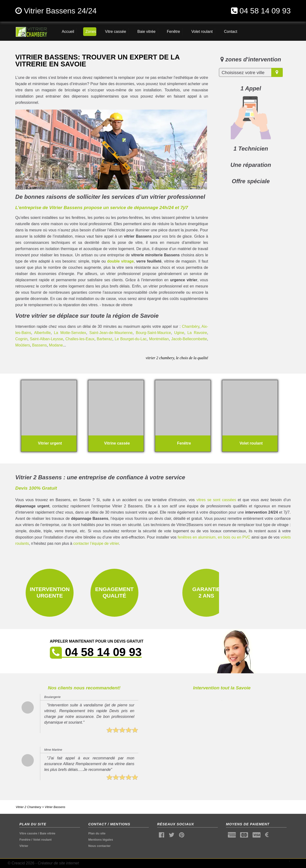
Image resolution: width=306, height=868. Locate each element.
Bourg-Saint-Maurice (153, 333)
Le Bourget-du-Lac (131, 339)
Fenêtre (25, 840)
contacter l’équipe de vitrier (96, 543)
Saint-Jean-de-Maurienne (111, 333)
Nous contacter (99, 846)
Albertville (42, 333)
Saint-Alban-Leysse (46, 339)
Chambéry (191, 326)
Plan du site (97, 833)
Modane (56, 345)
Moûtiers (23, 345)
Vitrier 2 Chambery (29, 807)
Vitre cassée (28, 833)
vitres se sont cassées (216, 500)
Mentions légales (101, 840)
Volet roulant (42, 840)
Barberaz (105, 339)
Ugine (179, 333)
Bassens (39, 345)
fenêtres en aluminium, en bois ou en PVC (214, 537)
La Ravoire (197, 333)
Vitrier (24, 846)
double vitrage (120, 261)
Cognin (21, 339)
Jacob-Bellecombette (189, 339)
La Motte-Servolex (70, 333)
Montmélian (159, 339)
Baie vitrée (48, 833)
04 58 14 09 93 (265, 11)
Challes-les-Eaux (80, 339)
